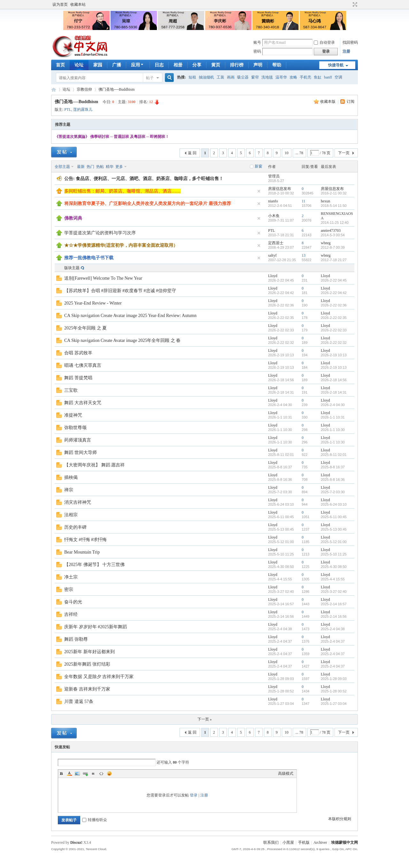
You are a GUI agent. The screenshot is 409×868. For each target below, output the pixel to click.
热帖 (100, 167)
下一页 (344, 153)
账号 (257, 42)
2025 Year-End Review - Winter (93, 303)
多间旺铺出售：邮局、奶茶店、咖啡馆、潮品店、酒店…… (122, 191)
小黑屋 (288, 842)
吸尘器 (243, 77)
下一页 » (205, 719)
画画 (231, 77)
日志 (159, 65)
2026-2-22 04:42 (334, 293)
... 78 (299, 153)
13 (304, 255)
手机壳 (305, 77)
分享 (197, 65)
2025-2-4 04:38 (333, 629)
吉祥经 (71, 614)
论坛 (79, 65)
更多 (119, 167)
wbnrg (326, 243)
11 (304, 201)
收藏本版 (328, 102)
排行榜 (237, 65)
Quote (93, 774)
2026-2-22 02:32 (334, 343)
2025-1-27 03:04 (334, 704)
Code (101, 774)
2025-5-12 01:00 (334, 542)
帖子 (150, 78)
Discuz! (76, 842)
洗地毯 (267, 77)
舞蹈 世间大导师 (81, 453)
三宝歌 (71, 390)
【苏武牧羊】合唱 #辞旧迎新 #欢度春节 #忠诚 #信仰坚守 (120, 291)
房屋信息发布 (280, 189)
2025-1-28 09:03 (334, 679)
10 (287, 153)
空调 (338, 77)
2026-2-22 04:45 (334, 280)
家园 (98, 65)
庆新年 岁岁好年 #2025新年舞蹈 (96, 627)
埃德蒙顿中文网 (344, 842)
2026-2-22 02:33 (334, 330)
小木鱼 (274, 216)
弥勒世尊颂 (75, 428)
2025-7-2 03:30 (333, 492)
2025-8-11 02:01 (334, 455)
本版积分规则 (340, 819)
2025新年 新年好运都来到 (89, 652)
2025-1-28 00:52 (334, 691)
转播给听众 (95, 820)
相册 (178, 65)
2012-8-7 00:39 (333, 247)
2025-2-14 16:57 (334, 604)
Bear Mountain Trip (82, 552)
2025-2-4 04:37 (333, 641)
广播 (117, 65)
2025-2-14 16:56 (334, 616)
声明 (258, 65)
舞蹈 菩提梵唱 (78, 378)
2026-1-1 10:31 (333, 417)
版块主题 (72, 268)
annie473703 (331, 230)
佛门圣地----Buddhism (116, 89)
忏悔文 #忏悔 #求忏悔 (85, 540)
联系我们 (271, 842)
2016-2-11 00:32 (334, 193)
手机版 (304, 842)
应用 (138, 65)
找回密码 (350, 42)
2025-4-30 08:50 (334, 567)
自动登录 (324, 42)
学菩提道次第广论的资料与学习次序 (100, 233)
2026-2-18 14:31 (334, 392)
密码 (257, 51)
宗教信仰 (84, 89)
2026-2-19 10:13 (334, 355)
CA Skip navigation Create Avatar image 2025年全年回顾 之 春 (122, 340)
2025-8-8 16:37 (333, 467)
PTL (68, 109)
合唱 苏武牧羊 (78, 353)
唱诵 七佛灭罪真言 (83, 365)
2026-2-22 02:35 (334, 318)
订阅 (351, 102)
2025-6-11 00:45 (334, 517)
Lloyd (273, 276)
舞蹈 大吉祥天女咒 (83, 403)
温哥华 (281, 77)
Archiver (320, 842)
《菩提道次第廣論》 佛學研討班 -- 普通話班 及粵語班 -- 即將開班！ (112, 137)
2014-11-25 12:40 (335, 223)
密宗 (69, 589)
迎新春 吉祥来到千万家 (87, 689)
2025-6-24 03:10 (334, 504)
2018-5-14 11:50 (334, 206)
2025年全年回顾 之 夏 (85, 328)
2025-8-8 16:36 (333, 479)
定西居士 (276, 243)
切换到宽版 (354, 4)
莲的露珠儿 (83, 109)
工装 (220, 77)
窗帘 (255, 77)
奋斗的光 (73, 602)
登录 (194, 795)
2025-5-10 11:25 (334, 554)
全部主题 (62, 167)
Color (69, 774)
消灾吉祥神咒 (78, 502)
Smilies (109, 774)
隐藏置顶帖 (259, 191)
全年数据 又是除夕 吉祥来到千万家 (99, 677)
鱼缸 (318, 77)
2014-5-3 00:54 (333, 235)
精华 (110, 167)
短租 (192, 77)
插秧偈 (71, 477)
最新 (81, 167)
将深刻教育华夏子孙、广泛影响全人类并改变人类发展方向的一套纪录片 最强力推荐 (148, 204)
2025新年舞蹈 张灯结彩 (87, 664)
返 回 (192, 153)
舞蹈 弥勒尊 (76, 639)
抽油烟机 (206, 77)
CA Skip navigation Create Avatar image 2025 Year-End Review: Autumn (130, 316)
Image (77, 774)
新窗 (259, 166)
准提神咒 (73, 415)
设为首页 (60, 4)
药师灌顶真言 (78, 440)
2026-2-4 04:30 (333, 405)
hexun (325, 201)
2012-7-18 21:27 (334, 260)
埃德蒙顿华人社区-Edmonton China (54, 90)
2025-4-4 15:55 (333, 579)
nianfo (273, 201)
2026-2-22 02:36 (334, 305)
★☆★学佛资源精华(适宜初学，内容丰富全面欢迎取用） (121, 245)
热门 (90, 167)
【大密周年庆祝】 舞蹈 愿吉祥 (94, 465)
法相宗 (71, 515)
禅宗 (69, 490)
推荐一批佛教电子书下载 (89, 258)
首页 (60, 65)
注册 (346, 51)
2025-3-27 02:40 (334, 592)
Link (85, 774)
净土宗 (71, 577)
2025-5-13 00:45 (334, 529)
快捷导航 (336, 65)
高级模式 (286, 774)
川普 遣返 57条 (79, 702)
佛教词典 (73, 218)
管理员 (274, 176)
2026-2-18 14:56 (334, 380)
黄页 (216, 65)
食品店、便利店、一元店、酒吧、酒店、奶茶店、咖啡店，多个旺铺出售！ (150, 179)
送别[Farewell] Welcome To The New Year (103, 278)
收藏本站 (78, 4)
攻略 (293, 77)
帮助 (277, 65)
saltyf (272, 255)
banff (328, 77)
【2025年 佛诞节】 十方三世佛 (94, 565)
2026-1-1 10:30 (333, 430)
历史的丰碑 (75, 527)
